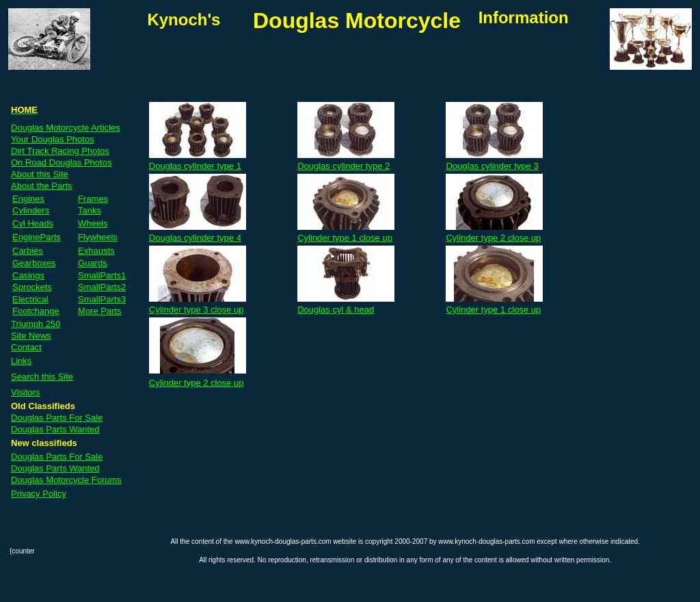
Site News (31, 336)
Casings (28, 275)
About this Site (40, 174)
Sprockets (32, 287)
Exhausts (96, 251)
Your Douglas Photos (53, 139)
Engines (28, 199)
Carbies (28, 251)
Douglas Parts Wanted (55, 429)
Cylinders (31, 210)
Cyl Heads (33, 223)
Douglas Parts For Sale (57, 418)
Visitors (25, 392)
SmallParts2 (102, 287)
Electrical (30, 299)
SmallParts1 (102, 275)
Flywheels (98, 237)
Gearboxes (34, 263)
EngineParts (37, 237)
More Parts (100, 311)
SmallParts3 (102, 299)
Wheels (93, 223)
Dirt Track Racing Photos (60, 151)
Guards (93, 263)
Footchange (36, 311)
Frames (93, 199)
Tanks (90, 210)
